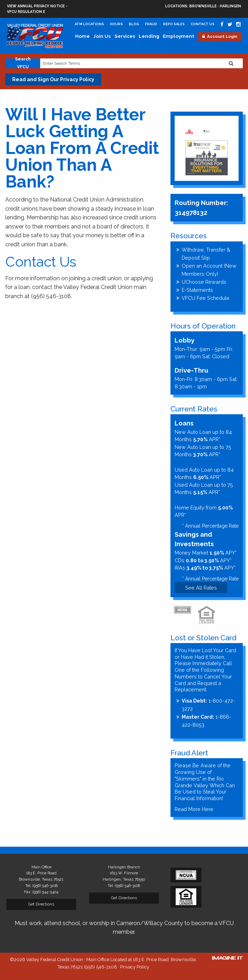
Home (82, 36)
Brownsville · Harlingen (203, 6)
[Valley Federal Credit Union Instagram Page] (238, 24)
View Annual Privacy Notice (36, 6)
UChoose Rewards (204, 282)
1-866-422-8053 (206, 721)
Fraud (151, 24)
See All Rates (201, 588)
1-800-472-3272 (208, 705)
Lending (149, 36)
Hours (116, 24)
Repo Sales (174, 24)
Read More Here (194, 809)
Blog (134, 24)
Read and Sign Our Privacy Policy (53, 79)
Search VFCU (23, 63)
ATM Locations (89, 24)
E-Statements (197, 290)
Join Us (102, 36)
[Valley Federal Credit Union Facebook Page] (222, 24)
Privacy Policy (135, 967)
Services (125, 36)
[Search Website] (231, 63)
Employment (178, 36)
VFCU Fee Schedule (206, 298)
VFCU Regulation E (26, 12)
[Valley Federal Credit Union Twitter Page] (230, 24)
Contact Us (203, 24)
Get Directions (41, 904)
